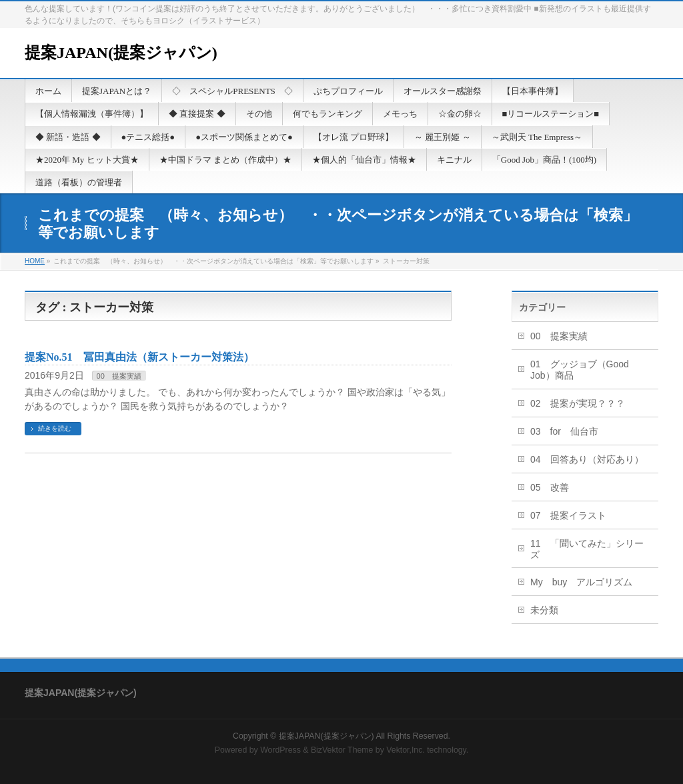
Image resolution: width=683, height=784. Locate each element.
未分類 (544, 610)
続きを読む (55, 428)
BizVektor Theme (342, 750)
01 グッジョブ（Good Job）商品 (580, 370)
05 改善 (550, 487)
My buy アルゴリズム (581, 582)
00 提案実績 (119, 376)
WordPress (280, 750)
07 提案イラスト (568, 515)
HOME (35, 261)
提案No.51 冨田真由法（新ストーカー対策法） (139, 357)
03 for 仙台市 (564, 431)
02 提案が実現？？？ (578, 403)
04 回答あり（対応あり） (587, 459)
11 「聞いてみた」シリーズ (587, 549)
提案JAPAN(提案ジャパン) (121, 53)
